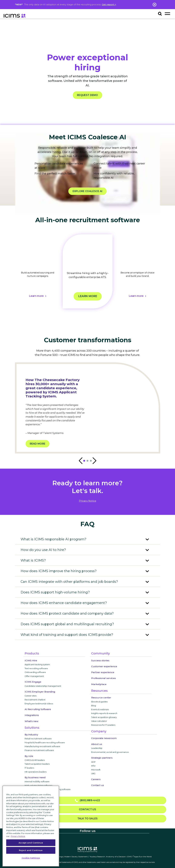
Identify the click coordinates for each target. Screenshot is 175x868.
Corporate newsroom (104, 738)
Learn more (36, 296)
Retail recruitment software (38, 739)
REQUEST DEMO (87, 95)
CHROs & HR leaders (35, 760)
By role (29, 756)
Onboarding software (35, 672)
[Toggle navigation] (168, 14)
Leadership (97, 748)
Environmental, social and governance (110, 752)
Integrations (32, 715)
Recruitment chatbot (35, 700)
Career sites (31, 696)
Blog (94, 706)
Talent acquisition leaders (37, 764)
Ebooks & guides (99, 702)
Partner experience (103, 672)
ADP (93, 762)
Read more (38, 444)
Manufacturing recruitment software (42, 746)
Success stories (100, 660)
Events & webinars (100, 709)
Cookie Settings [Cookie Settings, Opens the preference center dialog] (31, 858)
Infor (93, 766)
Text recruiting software (36, 668)
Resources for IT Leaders (103, 725)
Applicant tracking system (37, 664)
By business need (35, 777)
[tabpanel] (38, 275)
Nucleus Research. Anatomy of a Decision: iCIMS (111, 857)
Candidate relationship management (43, 686)
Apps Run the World (142, 857)
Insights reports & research (104, 713)
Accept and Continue (31, 843)
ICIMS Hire (31, 660)
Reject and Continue (31, 850)
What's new (31, 721)
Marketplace (99, 684)
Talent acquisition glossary (104, 717)
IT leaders (29, 768)
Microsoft (96, 770)
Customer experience (104, 666)
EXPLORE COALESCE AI (88, 191)
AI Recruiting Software (38, 709)
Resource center (101, 698)
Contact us (98, 785)
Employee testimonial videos (39, 704)
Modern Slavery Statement (76, 857)
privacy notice (88, 501)
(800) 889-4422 (87, 800)
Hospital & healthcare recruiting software (45, 743)
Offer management (34, 676)
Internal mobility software (37, 781)
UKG (93, 773)
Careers (96, 779)
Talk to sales (88, 819)
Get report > (109, 4)
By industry (31, 735)
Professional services (104, 678)
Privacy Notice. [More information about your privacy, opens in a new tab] (18, 836)
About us (97, 744)
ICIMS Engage (33, 682)
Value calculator (99, 721)
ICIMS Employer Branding (40, 692)
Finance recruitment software (39, 750)
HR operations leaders (36, 772)
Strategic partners (102, 758)
